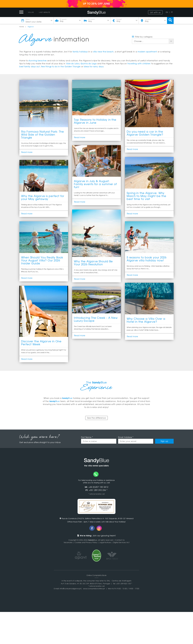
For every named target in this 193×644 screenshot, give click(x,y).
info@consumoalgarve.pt (70, 589)
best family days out (30, 66)
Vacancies (68, 543)
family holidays (80, 52)
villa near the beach (103, 52)
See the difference (96, 418)
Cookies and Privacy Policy (86, 543)
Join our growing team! (97, 536)
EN (167, 12)
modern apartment (147, 52)
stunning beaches (38, 60)
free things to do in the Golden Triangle (61, 66)
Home (22, 27)
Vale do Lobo (73, 63)
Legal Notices (105, 543)
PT (172, 12)
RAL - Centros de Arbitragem (119, 581)
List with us (155, 12)
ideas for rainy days (94, 66)
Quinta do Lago (89, 63)
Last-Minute (45, 12)
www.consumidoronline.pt (94, 589)
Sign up (164, 441)
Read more (27, 152)
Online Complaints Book (97, 576)
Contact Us (120, 540)
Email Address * (126, 437)
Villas (31, 12)
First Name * (87, 437)
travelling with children (139, 63)
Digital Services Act (121, 543)
